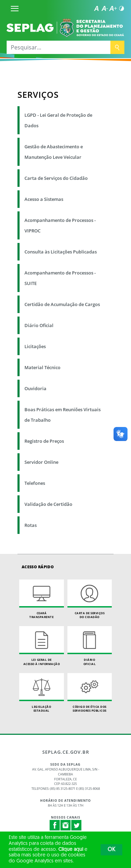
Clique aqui (71, 850)
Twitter (77, 825)
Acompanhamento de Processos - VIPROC (60, 225)
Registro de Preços (44, 441)
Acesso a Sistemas (44, 199)
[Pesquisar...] (59, 47)
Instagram (66, 825)
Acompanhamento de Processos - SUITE (60, 278)
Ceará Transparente (42, 599)
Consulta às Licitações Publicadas (61, 252)
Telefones (35, 483)
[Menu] (15, 8)
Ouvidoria (35, 388)
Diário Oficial (39, 325)
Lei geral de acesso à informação (42, 646)
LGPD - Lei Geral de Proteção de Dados (58, 120)
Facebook (55, 825)
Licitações (35, 346)
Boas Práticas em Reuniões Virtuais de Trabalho (63, 415)
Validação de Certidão (48, 504)
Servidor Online (41, 462)
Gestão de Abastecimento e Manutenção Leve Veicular (54, 152)
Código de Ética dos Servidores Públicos (90, 693)
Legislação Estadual (42, 693)
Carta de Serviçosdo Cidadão (90, 599)
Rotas (31, 525)
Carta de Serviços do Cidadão (56, 178)
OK (111, 850)
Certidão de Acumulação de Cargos (62, 304)
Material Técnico (42, 367)
